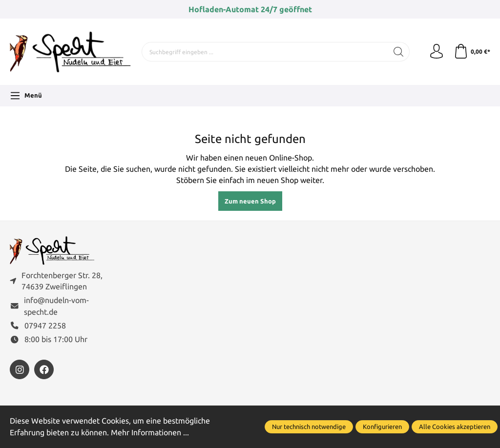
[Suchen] (399, 52)
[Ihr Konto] (437, 52)
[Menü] (26, 96)
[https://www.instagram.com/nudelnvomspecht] (20, 369)
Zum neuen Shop (250, 201)
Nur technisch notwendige (309, 427)
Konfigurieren (382, 427)
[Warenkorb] (472, 52)
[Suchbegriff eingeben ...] (265, 52)
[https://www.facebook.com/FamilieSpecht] (44, 369)
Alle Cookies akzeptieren (455, 427)
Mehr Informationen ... (150, 433)
